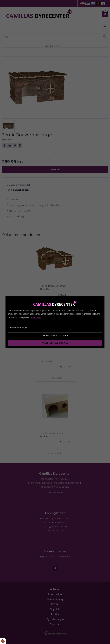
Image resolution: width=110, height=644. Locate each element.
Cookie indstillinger (17, 328)
